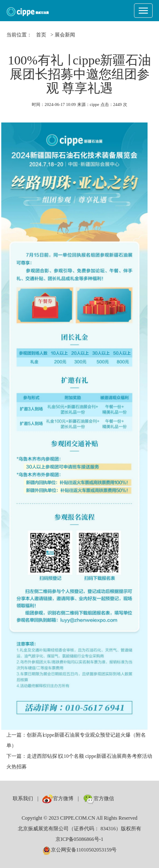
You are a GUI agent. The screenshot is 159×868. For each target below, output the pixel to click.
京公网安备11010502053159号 (80, 850)
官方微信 (99, 798)
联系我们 (23, 798)
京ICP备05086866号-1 (79, 839)
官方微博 (58, 798)
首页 (41, 35)
